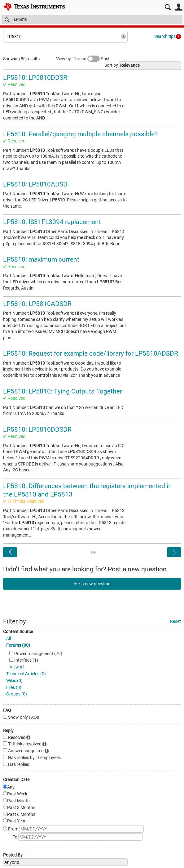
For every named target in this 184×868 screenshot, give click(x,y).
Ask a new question (92, 584)
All (9, 638)
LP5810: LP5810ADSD (35, 184)
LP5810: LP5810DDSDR (37, 430)
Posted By (13, 855)
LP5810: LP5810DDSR (35, 78)
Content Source (18, 632)
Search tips (165, 36)
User (179, 7)
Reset (175, 621)
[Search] (92, 20)
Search (168, 7)
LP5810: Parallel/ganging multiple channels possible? (80, 134)
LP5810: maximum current (41, 259)
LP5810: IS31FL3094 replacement (52, 222)
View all (17, 667)
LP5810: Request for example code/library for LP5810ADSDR (91, 353)
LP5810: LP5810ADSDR (37, 304)
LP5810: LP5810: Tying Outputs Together (63, 391)
